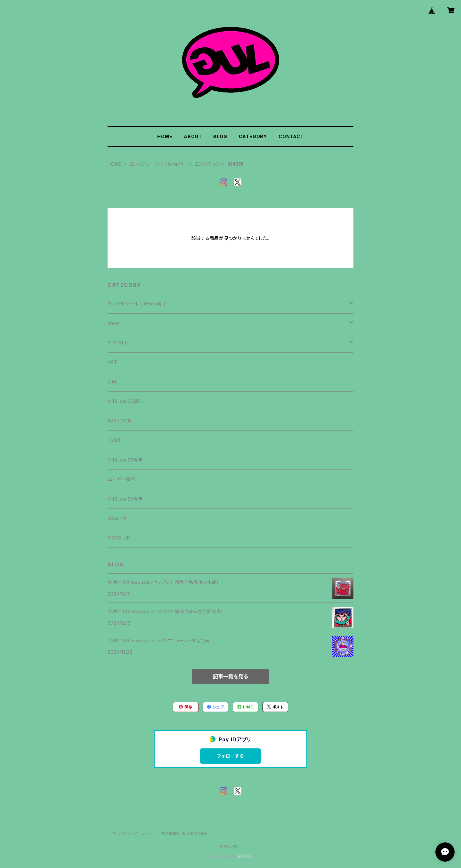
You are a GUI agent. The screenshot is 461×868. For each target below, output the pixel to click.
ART (112, 362)
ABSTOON (120, 421)
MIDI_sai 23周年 (125, 460)
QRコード (117, 518)
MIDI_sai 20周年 (125, 401)
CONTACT (291, 136)
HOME (165, 136)
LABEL (115, 440)
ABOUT (193, 136)
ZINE (113, 382)
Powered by (230, 856)
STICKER (118, 343)
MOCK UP (119, 538)
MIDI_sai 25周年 (125, 499)
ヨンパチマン (207, 164)
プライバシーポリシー (132, 833)
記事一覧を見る (230, 676)
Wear (114, 323)
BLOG (220, 136)
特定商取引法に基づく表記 (185, 833)
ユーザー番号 (122, 479)
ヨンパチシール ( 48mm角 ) (158, 164)
